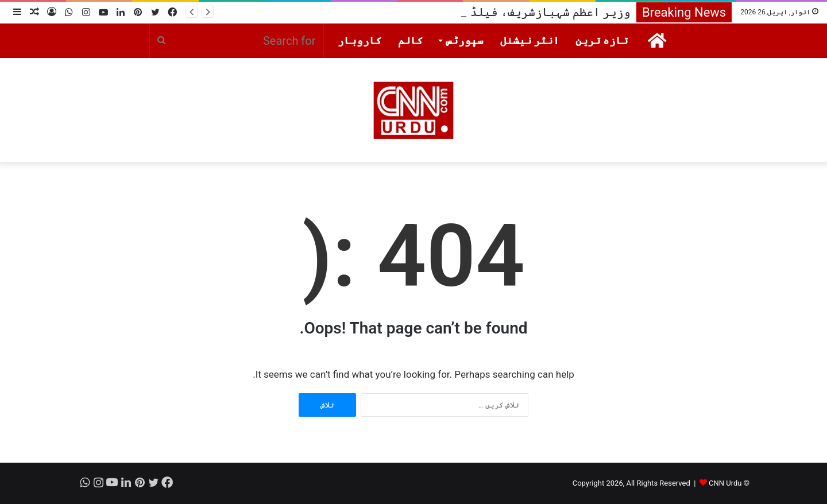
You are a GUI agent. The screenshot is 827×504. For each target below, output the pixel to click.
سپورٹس (465, 40)
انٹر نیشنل (530, 40)
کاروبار (360, 40)
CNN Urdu (725, 483)
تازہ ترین (602, 40)
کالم (411, 40)
